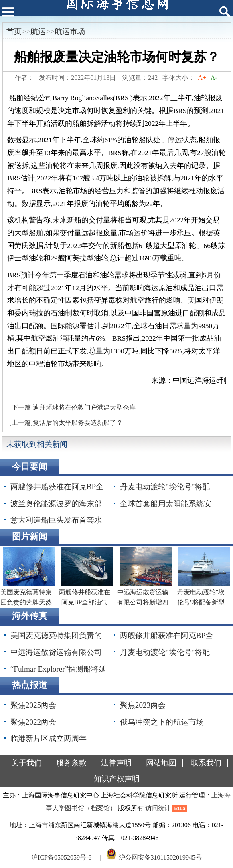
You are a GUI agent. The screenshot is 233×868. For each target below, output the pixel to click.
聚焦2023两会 (143, 705)
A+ (202, 78)
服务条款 (71, 763)
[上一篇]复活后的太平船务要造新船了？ (66, 423)
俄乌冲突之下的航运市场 (162, 722)
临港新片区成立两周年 (49, 738)
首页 (14, 31)
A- (214, 78)
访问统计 (158, 808)
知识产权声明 (117, 779)
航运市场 (70, 31)
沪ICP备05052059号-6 (61, 857)
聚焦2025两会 (33, 705)
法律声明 (116, 763)
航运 (38, 31)
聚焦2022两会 (33, 722)
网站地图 (161, 763)
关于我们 (26, 763)
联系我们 (206, 763)
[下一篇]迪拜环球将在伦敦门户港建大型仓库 (72, 407)
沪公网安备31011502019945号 (160, 857)
